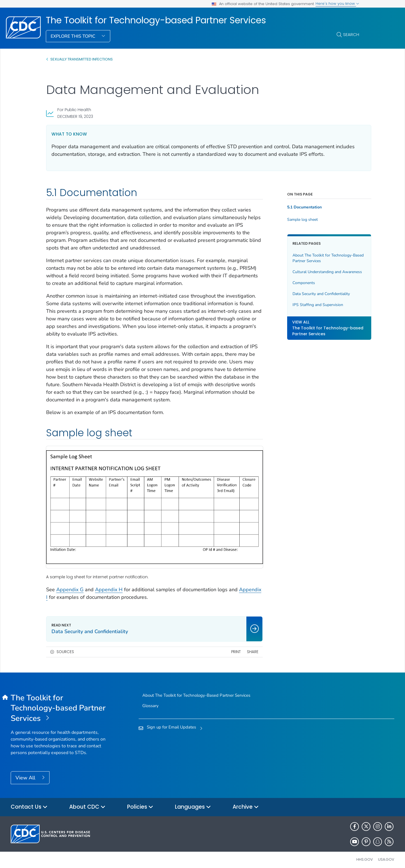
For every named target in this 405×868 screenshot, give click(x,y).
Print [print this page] (228, 647)
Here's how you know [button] (337, 4)
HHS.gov (365, 855)
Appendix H (109, 585)
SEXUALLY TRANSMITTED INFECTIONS (82, 59)
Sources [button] (65, 647)
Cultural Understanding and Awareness (319, 272)
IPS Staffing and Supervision (310, 305)
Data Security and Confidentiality (313, 294)
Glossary (150, 701)
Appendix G (70, 585)
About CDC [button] (87, 803)
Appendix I (59, 593)
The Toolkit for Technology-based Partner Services (156, 20)
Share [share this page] (245, 647)
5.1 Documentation (297, 207)
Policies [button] (140, 803)
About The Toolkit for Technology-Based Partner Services (315, 258)
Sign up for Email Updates (171, 723)
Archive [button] (246, 803)
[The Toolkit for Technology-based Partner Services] (59, 704)
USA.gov (386, 855)
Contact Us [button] (29, 803)
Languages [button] (193, 803)
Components (296, 283)
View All (26, 773)
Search (351, 34)
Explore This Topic (74, 36)
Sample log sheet (295, 220)
